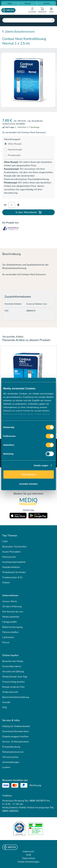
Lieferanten (8, 637)
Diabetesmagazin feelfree (15, 737)
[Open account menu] (32, 10)
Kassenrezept (15, 150)
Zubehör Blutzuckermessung (20, 31)
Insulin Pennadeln (11, 552)
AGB (28, 855)
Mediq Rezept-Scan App (15, 677)
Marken (6, 583)
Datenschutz (29, 858)
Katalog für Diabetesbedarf (16, 726)
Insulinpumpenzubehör (14, 562)
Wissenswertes (10, 757)
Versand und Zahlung (13, 672)
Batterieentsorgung (12, 627)
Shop (10, 3)
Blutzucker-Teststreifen (14, 547)
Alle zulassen (28, 474)
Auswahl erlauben (29, 484)
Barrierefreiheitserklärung (16, 697)
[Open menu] (51, 10)
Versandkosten (37, 121)
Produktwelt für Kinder (14, 572)
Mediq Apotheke (11, 617)
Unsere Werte (10, 601)
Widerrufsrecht (10, 692)
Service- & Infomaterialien (16, 742)
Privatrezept (14, 155)
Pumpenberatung (11, 747)
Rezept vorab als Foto (13, 687)
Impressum (28, 851)
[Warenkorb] (42, 10)
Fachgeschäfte (10, 622)
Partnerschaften (10, 632)
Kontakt (6, 702)
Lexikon (6, 767)
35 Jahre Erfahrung (12, 607)
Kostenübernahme (12, 666)
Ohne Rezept (15, 144)
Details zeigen (41, 465)
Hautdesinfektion (11, 567)
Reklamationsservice (13, 752)
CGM (5, 542)
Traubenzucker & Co (12, 577)
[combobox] (28, 20)
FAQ (5, 707)
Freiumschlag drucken (14, 682)
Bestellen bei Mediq (13, 661)
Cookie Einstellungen (28, 862)
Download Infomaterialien (16, 731)
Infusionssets (9, 557)
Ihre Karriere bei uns (13, 612)
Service (46, 3)
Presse (6, 642)
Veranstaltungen (11, 762)
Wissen (28, 3)
